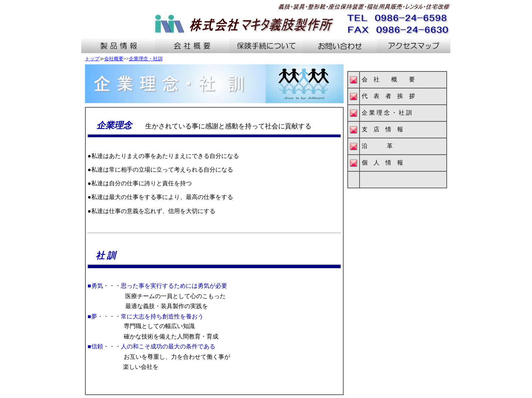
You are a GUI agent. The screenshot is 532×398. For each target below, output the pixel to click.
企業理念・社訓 (146, 59)
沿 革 (377, 146)
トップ (92, 59)
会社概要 (114, 59)
